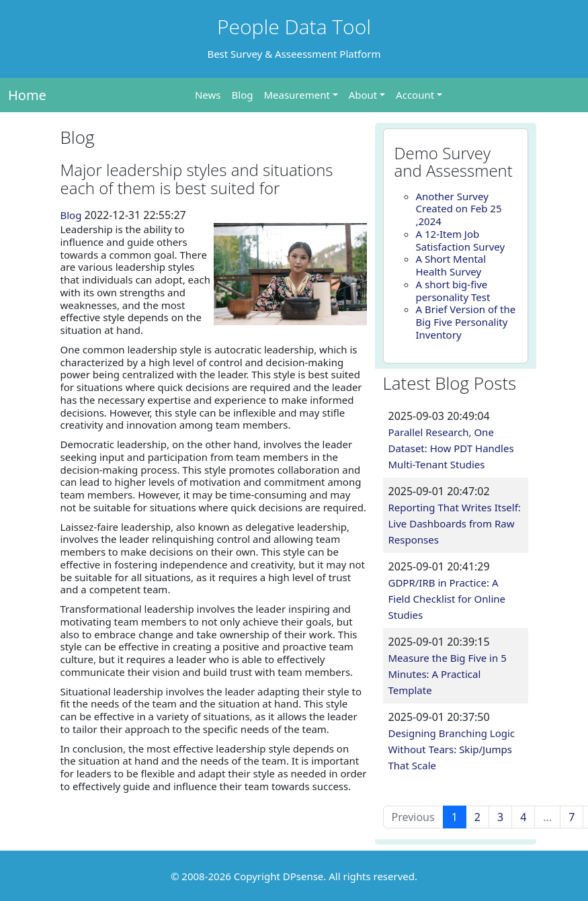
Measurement (296, 95)
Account (415, 95)
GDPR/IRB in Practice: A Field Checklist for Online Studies (447, 599)
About (363, 95)
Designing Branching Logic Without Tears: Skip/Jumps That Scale (452, 749)
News (208, 95)
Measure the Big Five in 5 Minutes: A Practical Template (448, 674)
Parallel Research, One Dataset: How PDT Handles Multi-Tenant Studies (451, 448)
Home (27, 95)
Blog (243, 95)
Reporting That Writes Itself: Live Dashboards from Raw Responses (455, 523)
